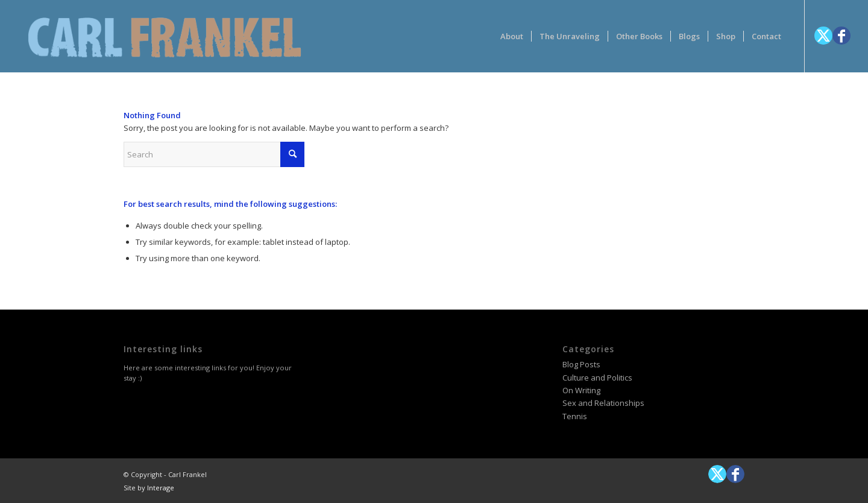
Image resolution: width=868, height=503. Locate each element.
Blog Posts (581, 364)
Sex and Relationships (603, 403)
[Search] (214, 154)
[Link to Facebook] (841, 36)
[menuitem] (512, 36)
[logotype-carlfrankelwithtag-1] (165, 36)
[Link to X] (823, 36)
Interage (161, 488)
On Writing (581, 390)
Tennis (575, 416)
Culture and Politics (597, 378)
